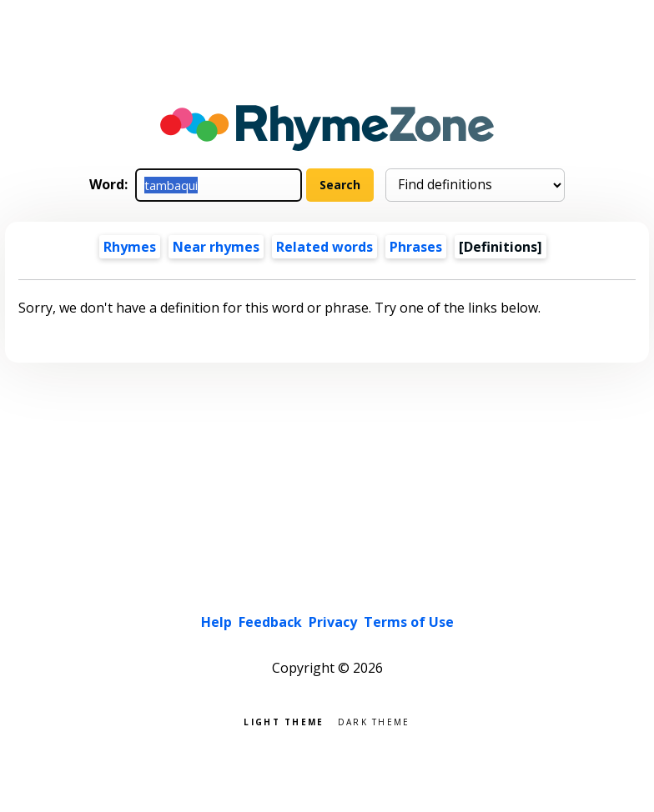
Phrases (416, 247)
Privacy (333, 622)
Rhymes (130, 247)
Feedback (270, 622)
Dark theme (374, 721)
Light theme (284, 721)
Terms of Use (409, 622)
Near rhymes (216, 247)
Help (216, 622)
